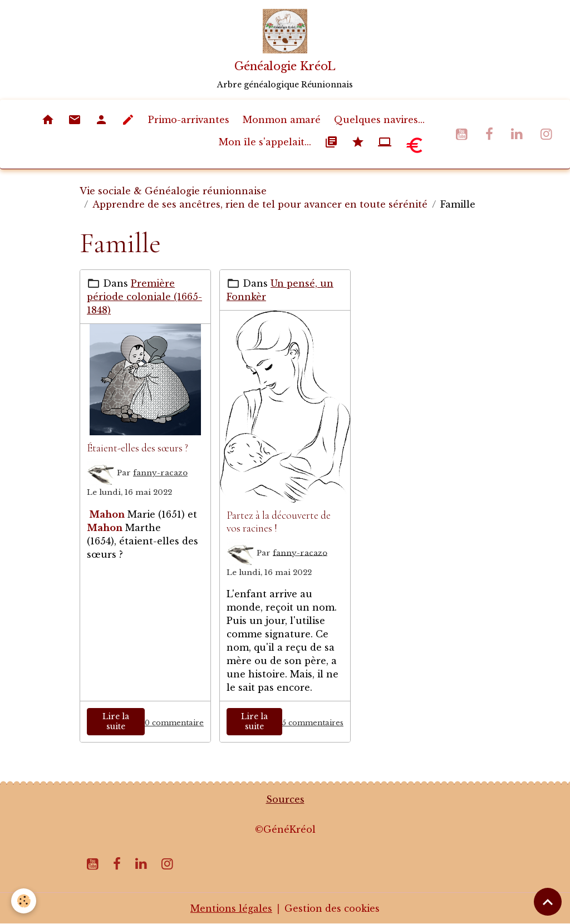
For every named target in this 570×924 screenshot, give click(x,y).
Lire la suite (116, 721)
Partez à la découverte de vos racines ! (279, 522)
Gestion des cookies (332, 908)
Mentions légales (231, 908)
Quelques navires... (379, 120)
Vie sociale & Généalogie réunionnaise (173, 191)
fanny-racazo (160, 473)
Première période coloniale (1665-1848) (144, 297)
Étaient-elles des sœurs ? (137, 448)
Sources (285, 799)
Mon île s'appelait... (265, 142)
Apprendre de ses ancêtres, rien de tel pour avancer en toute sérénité (260, 204)
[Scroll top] (548, 902)
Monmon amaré (282, 120)
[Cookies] (24, 901)
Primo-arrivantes (189, 120)
